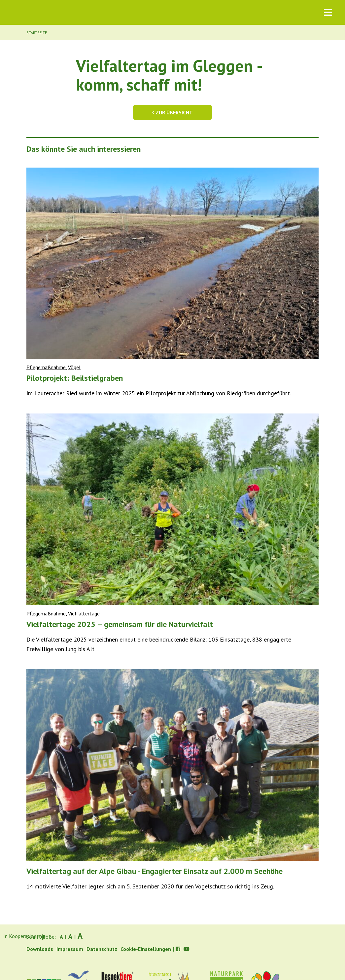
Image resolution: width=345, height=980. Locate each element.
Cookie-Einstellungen (146, 949)
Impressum (70, 949)
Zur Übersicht (172, 112)
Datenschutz (102, 949)
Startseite (37, 33)
